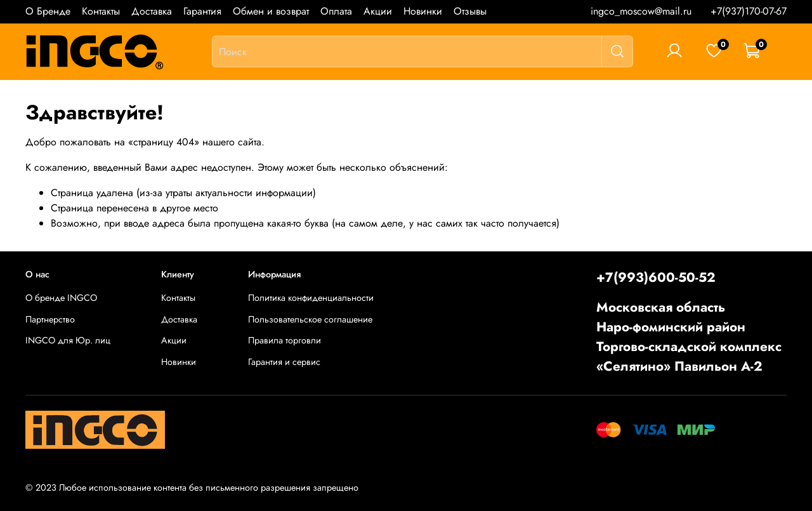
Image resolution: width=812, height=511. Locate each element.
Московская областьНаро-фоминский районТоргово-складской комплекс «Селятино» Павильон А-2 (689, 337)
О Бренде (48, 11)
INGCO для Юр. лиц (68, 340)
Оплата (336, 11)
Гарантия (202, 11)
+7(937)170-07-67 (749, 11)
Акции (378, 11)
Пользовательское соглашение (310, 319)
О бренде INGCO (61, 298)
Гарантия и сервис (284, 362)
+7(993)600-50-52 (656, 277)
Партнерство (50, 319)
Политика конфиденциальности (311, 298)
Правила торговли (285, 340)
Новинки (423, 11)
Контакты (101, 11)
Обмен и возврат (271, 11)
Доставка (152, 11)
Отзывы (470, 11)
